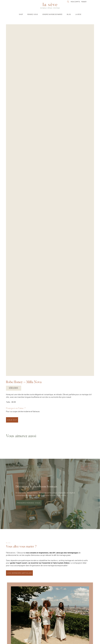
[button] (21, 14)
